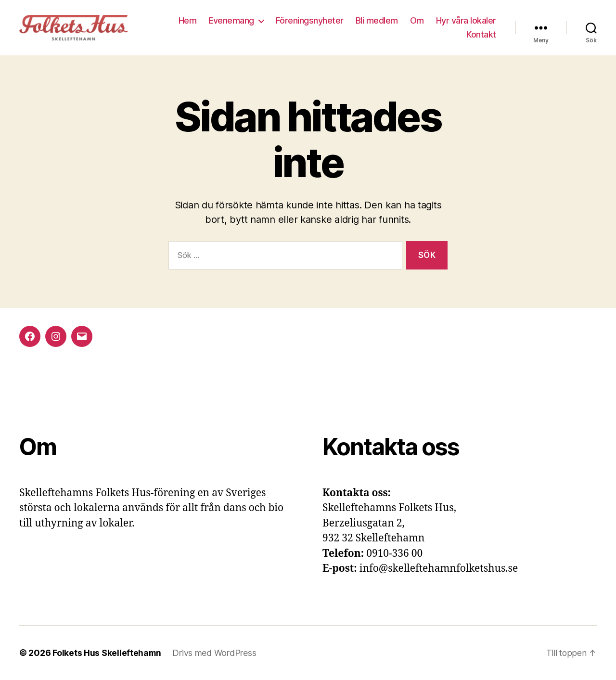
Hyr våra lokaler (466, 20)
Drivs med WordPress (215, 653)
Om (417, 20)
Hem (188, 20)
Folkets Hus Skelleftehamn (107, 653)
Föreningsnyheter (310, 20)
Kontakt (481, 34)
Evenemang (231, 20)
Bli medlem (377, 20)
